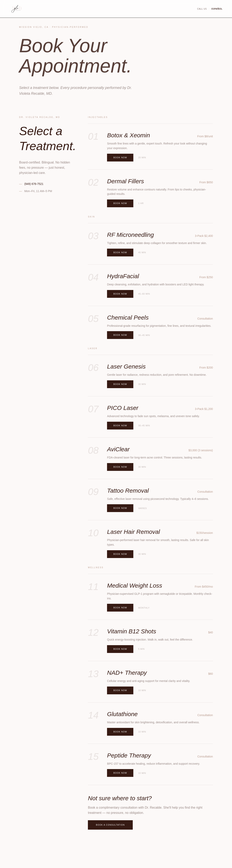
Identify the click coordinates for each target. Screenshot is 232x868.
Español (217, 9)
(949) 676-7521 (31, 184)
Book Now (120, 158)
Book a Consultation (110, 825)
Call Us (202, 9)
